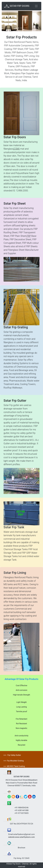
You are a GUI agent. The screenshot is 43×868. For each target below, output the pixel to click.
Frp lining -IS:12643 (21, 858)
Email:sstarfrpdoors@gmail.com (21, 834)
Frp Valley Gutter (14, 755)
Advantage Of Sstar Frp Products (21, 679)
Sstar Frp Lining (15, 573)
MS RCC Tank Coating (16, 766)
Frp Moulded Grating (15, 761)
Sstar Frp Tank (14, 527)
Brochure (21, 848)
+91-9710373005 (21, 813)
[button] (5, 21)
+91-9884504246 (21, 808)
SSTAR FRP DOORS (16, 6)
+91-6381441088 (21, 810)
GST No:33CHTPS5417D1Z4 (21, 824)
